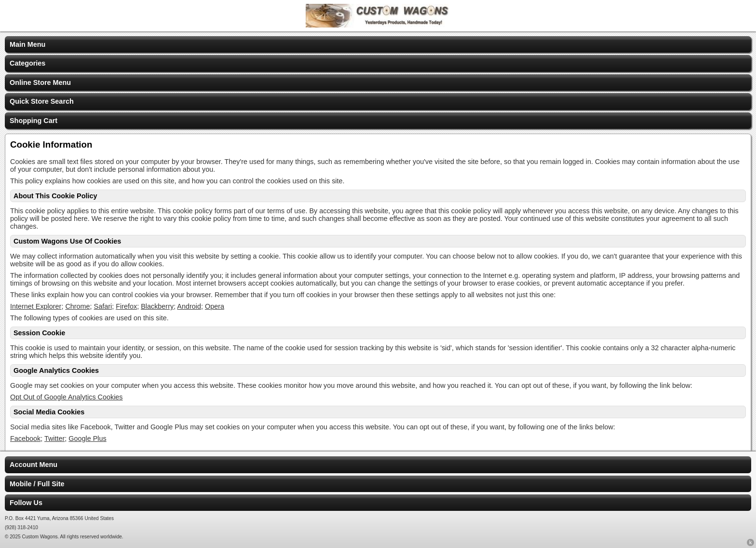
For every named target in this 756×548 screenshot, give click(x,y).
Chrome (77, 306)
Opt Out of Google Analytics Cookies (67, 397)
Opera (215, 306)
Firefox (126, 306)
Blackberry (157, 306)
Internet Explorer (36, 306)
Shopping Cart (34, 121)
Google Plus (87, 438)
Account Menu (34, 465)
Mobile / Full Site (37, 484)
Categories (27, 63)
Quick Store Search (42, 101)
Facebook (25, 438)
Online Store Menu (40, 82)
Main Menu (27, 44)
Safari (103, 306)
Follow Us (26, 503)
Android (189, 306)
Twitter (54, 438)
